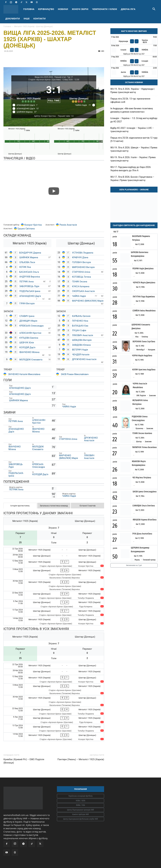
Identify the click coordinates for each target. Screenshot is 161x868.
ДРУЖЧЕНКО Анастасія (85, 359)
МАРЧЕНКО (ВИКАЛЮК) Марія (88, 301)
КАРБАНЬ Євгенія (81, 316)
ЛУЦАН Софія (79, 330)
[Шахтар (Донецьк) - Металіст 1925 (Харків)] (54, 556)
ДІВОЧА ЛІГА (128, 9)
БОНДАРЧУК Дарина (30, 253)
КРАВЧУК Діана (80, 257)
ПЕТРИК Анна (26, 282)
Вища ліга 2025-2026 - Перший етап (50, 77)
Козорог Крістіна (33, 225)
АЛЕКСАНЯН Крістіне (30, 333)
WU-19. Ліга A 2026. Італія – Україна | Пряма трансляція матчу (133, 159)
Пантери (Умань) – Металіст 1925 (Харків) (81, 759)
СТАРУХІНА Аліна (81, 272)
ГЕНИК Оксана (80, 282)
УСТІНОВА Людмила (83, 253)
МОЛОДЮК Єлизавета (31, 360)
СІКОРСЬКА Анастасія (84, 291)
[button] (154, 9)
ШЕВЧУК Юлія (27, 343)
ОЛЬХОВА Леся (27, 262)
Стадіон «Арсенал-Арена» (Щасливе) (45, 80)
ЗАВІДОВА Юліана (82, 345)
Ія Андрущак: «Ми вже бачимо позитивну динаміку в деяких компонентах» (132, 110)
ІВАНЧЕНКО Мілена (29, 352)
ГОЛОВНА (29, 9)
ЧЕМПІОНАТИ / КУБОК (105, 9)
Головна (7, 26)
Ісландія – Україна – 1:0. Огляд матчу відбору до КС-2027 (134, 120)
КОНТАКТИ (39, 19)
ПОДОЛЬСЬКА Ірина (30, 291)
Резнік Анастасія (68, 225)
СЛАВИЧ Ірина (27, 316)
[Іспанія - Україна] (134, 50)
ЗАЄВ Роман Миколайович (75, 374)
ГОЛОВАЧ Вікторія (81, 262)
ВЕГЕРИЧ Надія (80, 350)
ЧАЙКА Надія (79, 296)
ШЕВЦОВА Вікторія (82, 340)
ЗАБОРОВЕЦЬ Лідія (29, 286)
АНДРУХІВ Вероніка (30, 277)
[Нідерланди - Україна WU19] (134, 40)
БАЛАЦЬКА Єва (80, 326)
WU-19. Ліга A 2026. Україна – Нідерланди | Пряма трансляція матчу (132, 91)
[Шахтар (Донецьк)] (79, 93)
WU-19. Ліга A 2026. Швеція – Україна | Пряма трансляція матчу (134, 149)
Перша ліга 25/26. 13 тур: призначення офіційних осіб (130, 100)
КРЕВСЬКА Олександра (32, 326)
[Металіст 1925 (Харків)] (29, 93)
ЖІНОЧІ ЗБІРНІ (80, 9)
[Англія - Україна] (134, 72)
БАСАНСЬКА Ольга (29, 272)
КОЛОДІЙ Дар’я (27, 347)
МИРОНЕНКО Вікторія (84, 267)
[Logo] (12, 9)
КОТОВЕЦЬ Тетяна (82, 277)
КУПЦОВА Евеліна (29, 338)
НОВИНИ (63, 9)
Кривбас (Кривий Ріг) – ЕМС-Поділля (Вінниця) (24, 761)
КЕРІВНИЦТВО (46, 9)
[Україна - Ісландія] (134, 61)
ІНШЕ (27, 19)
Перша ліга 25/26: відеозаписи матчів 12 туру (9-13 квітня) (134, 139)
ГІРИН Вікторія (27, 303)
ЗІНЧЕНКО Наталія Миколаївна (24, 374)
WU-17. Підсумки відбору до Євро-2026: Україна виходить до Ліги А (131, 169)
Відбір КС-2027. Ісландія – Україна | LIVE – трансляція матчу (132, 130)
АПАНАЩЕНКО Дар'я (30, 296)
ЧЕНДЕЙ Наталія (81, 355)
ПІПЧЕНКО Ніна (80, 321)
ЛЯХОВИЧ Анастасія (82, 335)
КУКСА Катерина (81, 286)
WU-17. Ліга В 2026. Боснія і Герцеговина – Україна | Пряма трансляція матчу (132, 179)
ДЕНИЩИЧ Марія (29, 321)
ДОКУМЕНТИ (13, 19)
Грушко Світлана (26, 229)
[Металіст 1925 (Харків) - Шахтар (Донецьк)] (54, 550)
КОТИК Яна (25, 267)
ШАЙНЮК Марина (29, 257)
